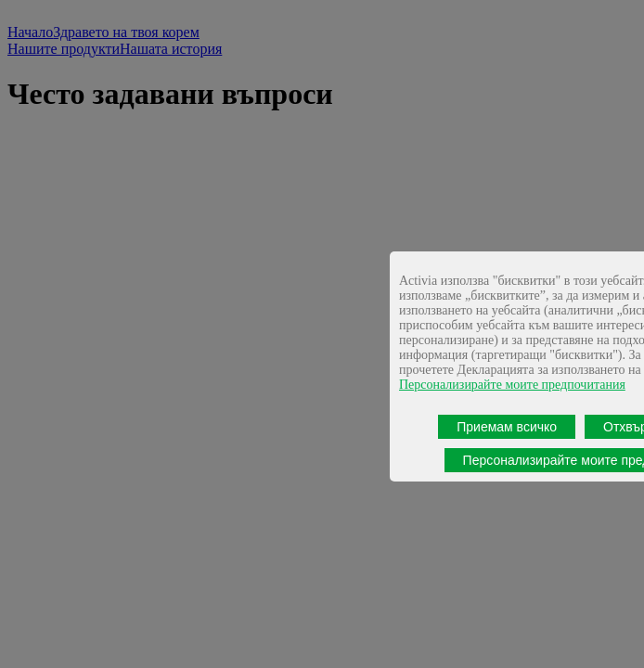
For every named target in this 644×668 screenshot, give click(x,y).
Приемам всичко (507, 427)
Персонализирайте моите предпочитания (512, 385)
